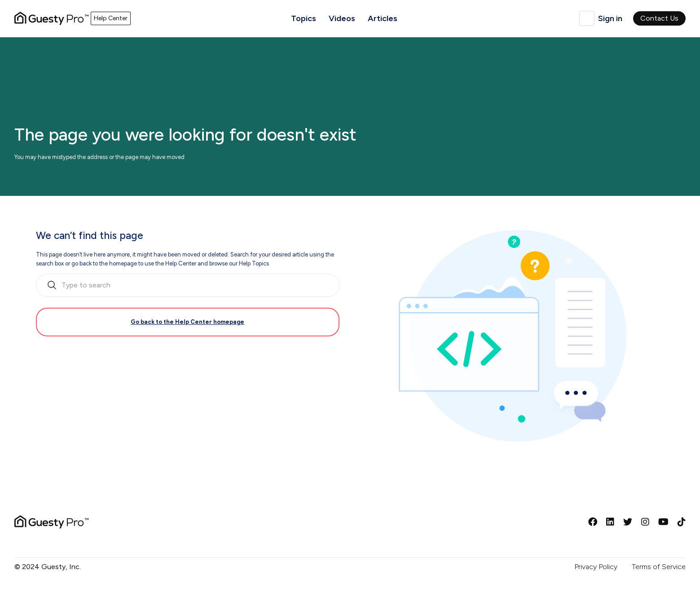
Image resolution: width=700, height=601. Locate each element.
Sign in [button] (610, 18)
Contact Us (659, 18)
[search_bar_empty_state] (188, 285)
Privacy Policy (596, 567)
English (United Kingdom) (587, 18)
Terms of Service (659, 567)
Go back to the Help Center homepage (187, 322)
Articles (383, 18)
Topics (304, 18)
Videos (342, 18)
